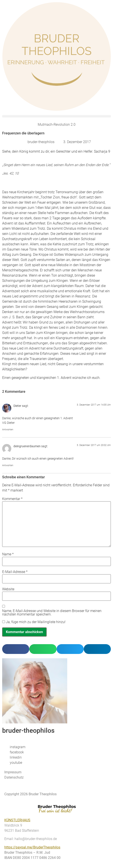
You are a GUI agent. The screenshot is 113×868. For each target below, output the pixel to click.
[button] (56, 116)
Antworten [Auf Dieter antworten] (8, 430)
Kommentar (12, 499)
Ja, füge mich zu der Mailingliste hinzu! (34, 622)
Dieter (17, 406)
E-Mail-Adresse (15, 572)
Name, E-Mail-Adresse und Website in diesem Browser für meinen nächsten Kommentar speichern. (52, 613)
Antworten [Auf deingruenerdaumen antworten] (8, 465)
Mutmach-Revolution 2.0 (57, 125)
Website (8, 589)
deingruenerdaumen (27, 446)
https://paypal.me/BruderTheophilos (32, 847)
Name (8, 554)
